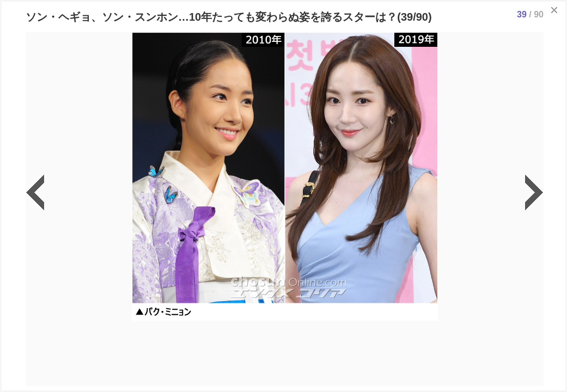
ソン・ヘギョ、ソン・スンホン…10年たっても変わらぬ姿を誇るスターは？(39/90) (229, 17)
